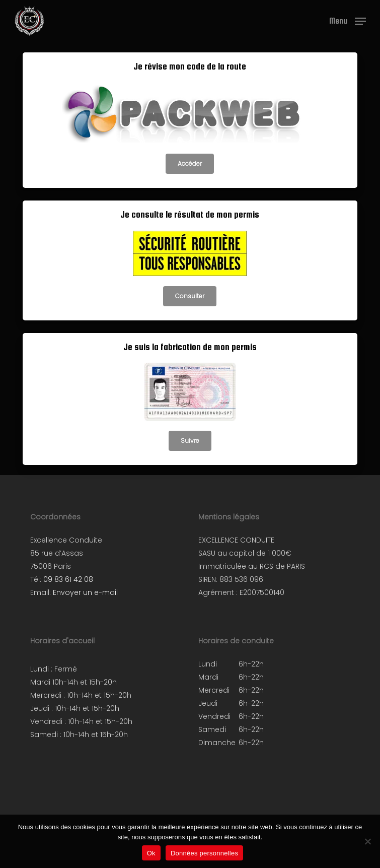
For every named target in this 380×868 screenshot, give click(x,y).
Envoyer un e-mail (85, 592)
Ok (151, 853)
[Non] (367, 841)
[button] (348, 20)
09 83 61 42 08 (68, 579)
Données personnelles (204, 853)
